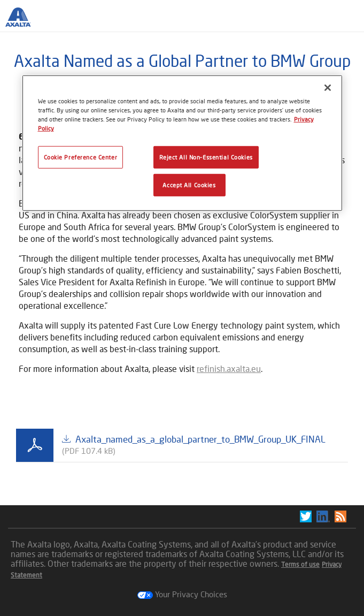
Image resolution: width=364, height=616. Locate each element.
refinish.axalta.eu (229, 368)
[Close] (328, 87)
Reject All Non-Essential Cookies (206, 157)
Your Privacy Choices (182, 594)
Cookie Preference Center (81, 157)
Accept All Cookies (189, 185)
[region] (182, 143)
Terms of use (300, 564)
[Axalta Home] (24, 22)
